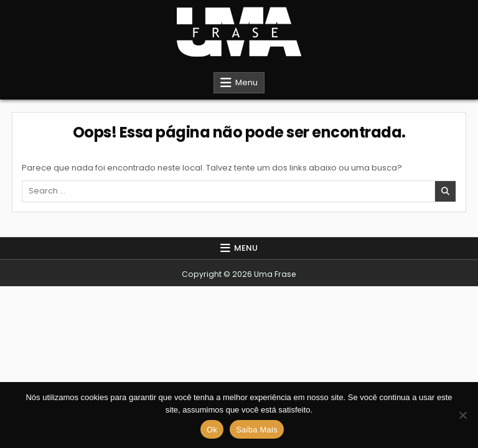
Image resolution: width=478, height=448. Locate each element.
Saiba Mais (257, 430)
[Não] (462, 415)
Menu (246, 82)
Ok (212, 430)
